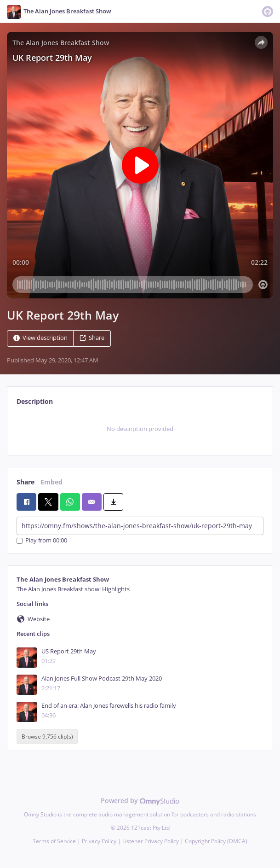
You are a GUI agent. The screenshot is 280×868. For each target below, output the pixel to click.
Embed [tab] (51, 482)
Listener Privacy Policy (151, 841)
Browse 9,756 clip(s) (47, 737)
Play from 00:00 (42, 541)
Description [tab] (35, 401)
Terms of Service (54, 841)
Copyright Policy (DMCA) (216, 841)
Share (92, 338)
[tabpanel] (140, 429)
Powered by (140, 801)
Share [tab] (26, 482)
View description (40, 338)
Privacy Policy (99, 841)
